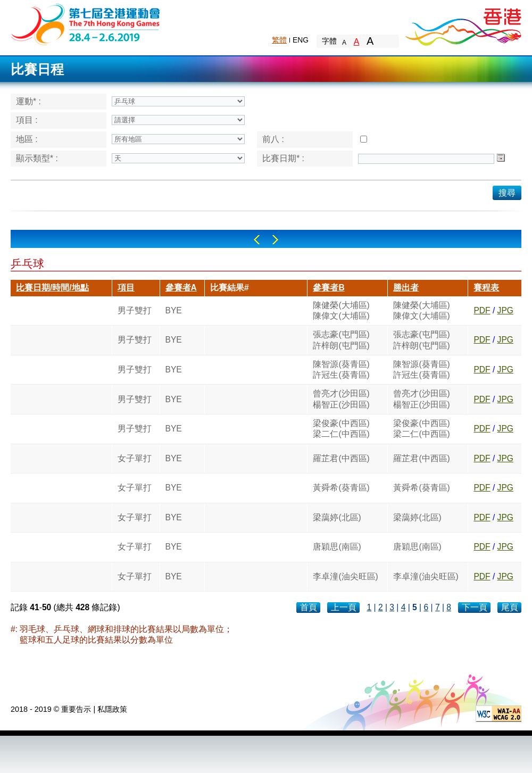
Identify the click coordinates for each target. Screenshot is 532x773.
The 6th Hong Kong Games (86, 24)
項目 (126, 288)
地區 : (27, 139)
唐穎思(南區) (337, 547)
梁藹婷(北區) (337, 517)
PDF (482, 310)
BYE (174, 310)
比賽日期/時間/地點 (52, 288)
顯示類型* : (37, 158)
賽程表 (486, 288)
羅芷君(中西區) (341, 458)
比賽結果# (230, 288)
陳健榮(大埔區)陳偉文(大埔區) (341, 310)
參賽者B (329, 288)
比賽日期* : (283, 158)
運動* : (28, 101)
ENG (301, 40)
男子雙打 (135, 310)
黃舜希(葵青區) (341, 488)
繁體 (279, 40)
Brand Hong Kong (463, 24)
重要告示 (76, 709)
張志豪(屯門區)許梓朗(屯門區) (341, 340)
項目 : (27, 120)
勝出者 (406, 288)
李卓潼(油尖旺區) (345, 576)
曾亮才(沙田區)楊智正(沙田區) (341, 399)
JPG (505, 310)
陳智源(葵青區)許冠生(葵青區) (341, 369)
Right (275, 240)
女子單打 (135, 458)
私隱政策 (112, 709)
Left (257, 240)
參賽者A (181, 288)
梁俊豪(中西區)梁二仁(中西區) (341, 429)
